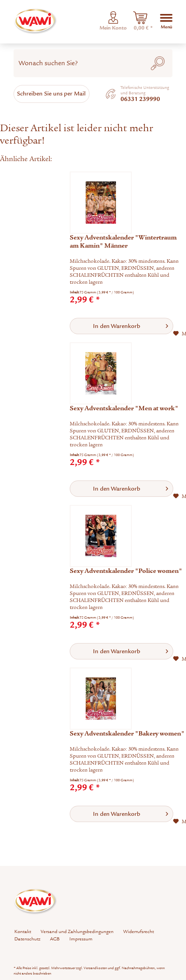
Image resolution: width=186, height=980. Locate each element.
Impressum (81, 939)
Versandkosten (95, 968)
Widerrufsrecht (139, 931)
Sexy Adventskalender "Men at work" (124, 408)
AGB (55, 939)
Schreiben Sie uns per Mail (51, 94)
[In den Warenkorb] (121, 326)
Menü (166, 21)
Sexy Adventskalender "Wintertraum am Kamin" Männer (123, 242)
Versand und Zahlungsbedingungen (77, 931)
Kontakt (23, 931)
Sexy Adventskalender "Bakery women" (127, 734)
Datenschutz (27, 939)
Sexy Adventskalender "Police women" (126, 571)
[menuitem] (140, 22)
